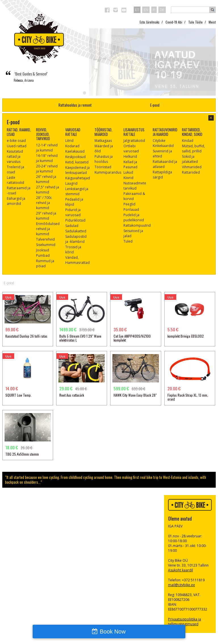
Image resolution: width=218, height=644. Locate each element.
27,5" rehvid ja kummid (48, 190)
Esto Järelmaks (150, 22)
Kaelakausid (75, 151)
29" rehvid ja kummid (46, 216)
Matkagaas (103, 141)
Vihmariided (192, 167)
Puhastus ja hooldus (104, 159)
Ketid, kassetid (77, 162)
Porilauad (131, 210)
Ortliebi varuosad (131, 149)
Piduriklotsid (75, 220)
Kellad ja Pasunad (130, 164)
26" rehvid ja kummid (46, 179)
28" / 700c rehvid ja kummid (44, 203)
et (137, 10)
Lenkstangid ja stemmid (77, 191)
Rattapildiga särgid (162, 175)
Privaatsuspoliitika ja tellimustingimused (185, 622)
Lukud (128, 172)
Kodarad (72, 146)
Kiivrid (128, 178)
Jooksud (43, 250)
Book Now (113, 632)
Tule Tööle (195, 22)
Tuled (128, 241)
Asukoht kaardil (181, 570)
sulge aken (211, 118)
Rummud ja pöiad (45, 263)
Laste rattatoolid (15, 180)
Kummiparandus (108, 172)
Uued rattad (17, 146)
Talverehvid (45, 239)
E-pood (155, 105)
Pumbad (43, 255)
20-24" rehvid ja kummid (47, 169)
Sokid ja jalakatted (190, 159)
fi (154, 10)
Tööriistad (103, 167)
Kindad (188, 141)
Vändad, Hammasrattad (77, 260)
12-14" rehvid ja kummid (47, 148)
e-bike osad (16, 141)
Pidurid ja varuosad (73, 212)
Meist (212, 22)
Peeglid (129, 204)
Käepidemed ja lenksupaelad (77, 170)
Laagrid (71, 183)
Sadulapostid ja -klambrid (76, 239)
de (162, 10)
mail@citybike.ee (182, 585)
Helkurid (130, 156)
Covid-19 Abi (174, 22)
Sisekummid (46, 245)
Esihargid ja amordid (16, 201)
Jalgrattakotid (134, 141)
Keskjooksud (76, 157)
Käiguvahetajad (78, 178)
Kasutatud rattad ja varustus (15, 156)
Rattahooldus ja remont (75, 105)
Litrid (69, 141)
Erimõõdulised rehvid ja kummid (48, 229)
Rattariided (191, 172)
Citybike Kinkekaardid (163, 143)
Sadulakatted (76, 231)
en (146, 10)
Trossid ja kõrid (73, 250)
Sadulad (72, 226)
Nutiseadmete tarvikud (135, 186)
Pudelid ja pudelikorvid (134, 217)
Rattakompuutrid (137, 225)
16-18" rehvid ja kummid (47, 158)
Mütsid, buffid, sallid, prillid (193, 149)
